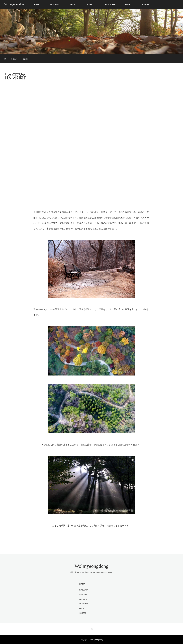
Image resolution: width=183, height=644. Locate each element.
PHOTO (128, 4)
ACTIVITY (91, 4)
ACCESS (145, 4)
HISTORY (73, 4)
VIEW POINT (110, 4)
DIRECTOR (54, 4)
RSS (92, 628)
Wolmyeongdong (15, 4)
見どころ (14, 59)
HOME (37, 4)
